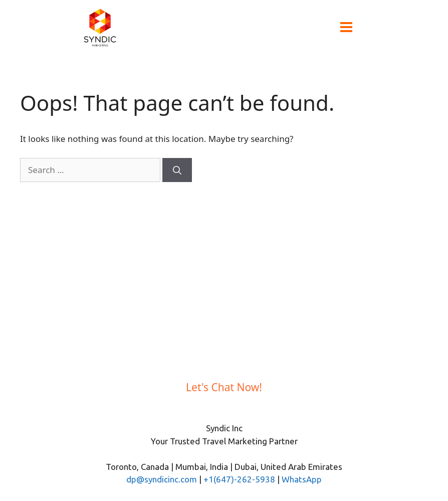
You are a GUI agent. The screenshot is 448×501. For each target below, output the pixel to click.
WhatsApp (302, 479)
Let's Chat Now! (224, 387)
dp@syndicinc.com (162, 479)
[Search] (177, 170)
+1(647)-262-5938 (239, 479)
